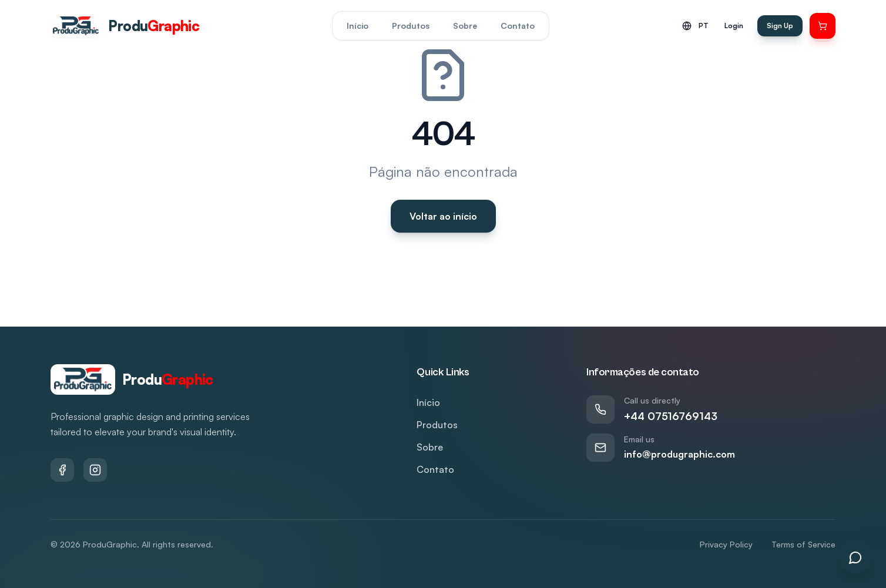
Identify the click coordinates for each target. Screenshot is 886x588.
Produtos (411, 26)
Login (734, 26)
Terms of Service (803, 544)
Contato (518, 26)
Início (358, 26)
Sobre (465, 26)
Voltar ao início (443, 216)
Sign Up (780, 26)
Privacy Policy (726, 544)
